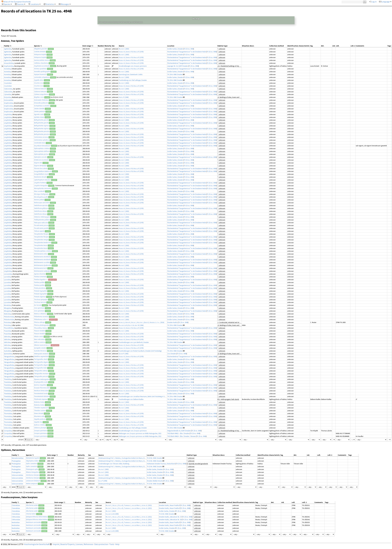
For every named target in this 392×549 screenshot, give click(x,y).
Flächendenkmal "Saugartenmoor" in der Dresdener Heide (187, 52)
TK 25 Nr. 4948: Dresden (175, 74)
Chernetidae (16, 505)
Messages (64, 4)
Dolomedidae (9, 100)
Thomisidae (8, 413)
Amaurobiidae (9, 63)
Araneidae (7, 69)
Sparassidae (8, 354)
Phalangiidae (16, 461)
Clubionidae (8, 89)
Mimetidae (7, 305)
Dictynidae (8, 97)
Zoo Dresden (172, 354)
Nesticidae (7, 314)
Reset (28, 440)
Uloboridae (8, 428)
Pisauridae (7, 331)
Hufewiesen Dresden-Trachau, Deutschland (161, 464)
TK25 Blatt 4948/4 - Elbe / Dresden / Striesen (181, 436)
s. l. (41, 279)
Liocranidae (8, 274)
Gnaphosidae (8, 103)
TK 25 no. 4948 (189, 49)
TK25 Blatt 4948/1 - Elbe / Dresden (178, 433)
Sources (19, 4)
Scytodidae (8, 351)
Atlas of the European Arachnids (16, 2)
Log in (373, 2)
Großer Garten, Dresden (175, 49)
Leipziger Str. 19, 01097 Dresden (178, 66)
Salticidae (7, 337)
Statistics (49, 4)
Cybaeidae (8, 94)
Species (6, 4)
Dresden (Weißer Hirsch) (155, 481)
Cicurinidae (8, 83)
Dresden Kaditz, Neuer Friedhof (169, 505)
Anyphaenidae (9, 66)
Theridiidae (8, 379)
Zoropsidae (8, 431)
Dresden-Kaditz (172, 322)
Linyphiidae (8, 114)
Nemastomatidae (18, 458)
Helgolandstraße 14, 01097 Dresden (179, 431)
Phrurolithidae (9, 328)
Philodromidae (9, 317)
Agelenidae (8, 49)
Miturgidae (8, 308)
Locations (33, 4)
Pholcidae (7, 322)
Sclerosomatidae (17, 475)
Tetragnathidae (9, 356)
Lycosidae (7, 277)
